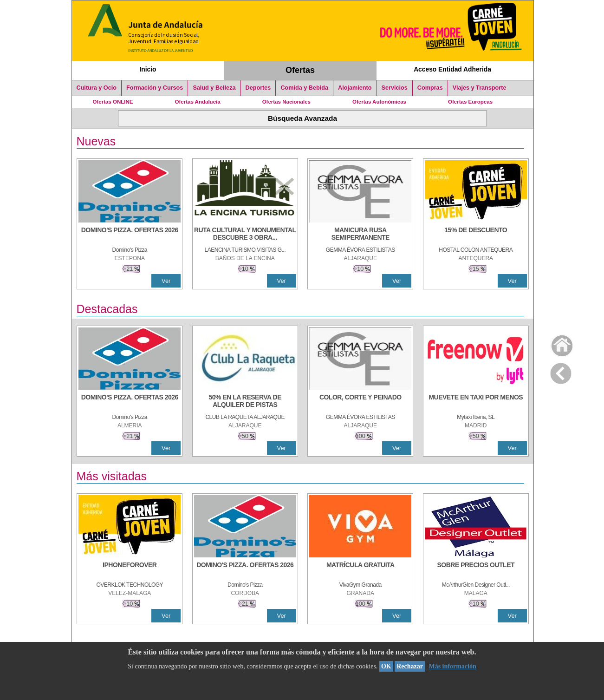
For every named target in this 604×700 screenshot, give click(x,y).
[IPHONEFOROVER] (130, 569)
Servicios (395, 88)
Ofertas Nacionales (286, 102)
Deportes (258, 88)
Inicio (148, 69)
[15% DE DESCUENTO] (476, 235)
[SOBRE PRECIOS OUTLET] (476, 569)
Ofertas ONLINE (113, 102)
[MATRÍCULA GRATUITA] (360, 569)
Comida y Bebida (304, 88)
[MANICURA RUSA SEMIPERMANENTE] (360, 235)
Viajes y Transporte (480, 88)
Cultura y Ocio (97, 88)
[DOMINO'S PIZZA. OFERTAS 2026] (130, 235)
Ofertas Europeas (470, 102)
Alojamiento (355, 88)
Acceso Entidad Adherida (452, 69)
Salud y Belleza (214, 88)
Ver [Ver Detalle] (166, 281)
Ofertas (300, 70)
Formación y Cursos (155, 88)
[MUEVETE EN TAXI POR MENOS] (476, 402)
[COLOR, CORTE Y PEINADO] (360, 402)
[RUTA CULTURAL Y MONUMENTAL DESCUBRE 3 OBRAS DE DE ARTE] (245, 235)
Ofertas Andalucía (198, 102)
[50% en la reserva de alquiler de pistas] (245, 402)
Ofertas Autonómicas (379, 102)
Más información (452, 666)
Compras (430, 88)
